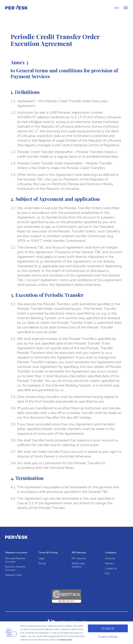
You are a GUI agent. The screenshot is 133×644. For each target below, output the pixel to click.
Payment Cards (14, 575)
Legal (41, 558)
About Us (110, 558)
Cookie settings (108, 637)
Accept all (108, 628)
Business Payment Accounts (15, 568)
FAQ (107, 573)
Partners (110, 563)
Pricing (42, 563)
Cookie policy (65, 640)
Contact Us (111, 568)
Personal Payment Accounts (15, 560)
